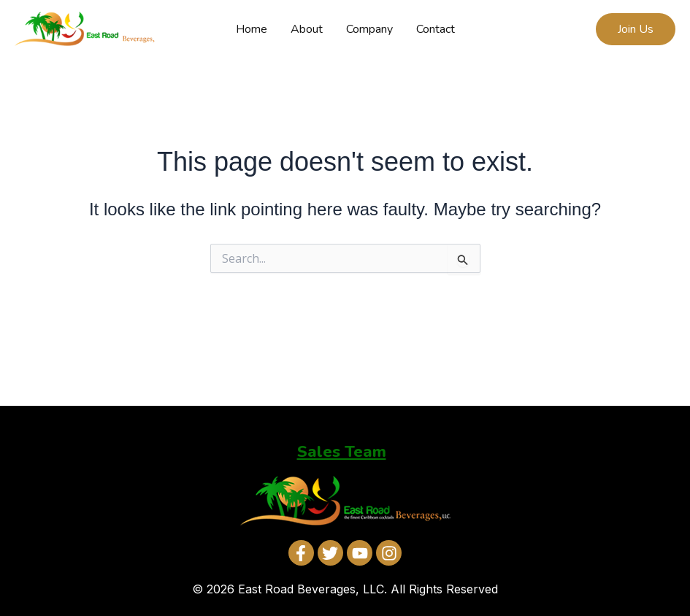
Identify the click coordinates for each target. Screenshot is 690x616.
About (307, 29)
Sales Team (342, 452)
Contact (436, 29)
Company (369, 29)
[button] (636, 29)
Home (252, 29)
